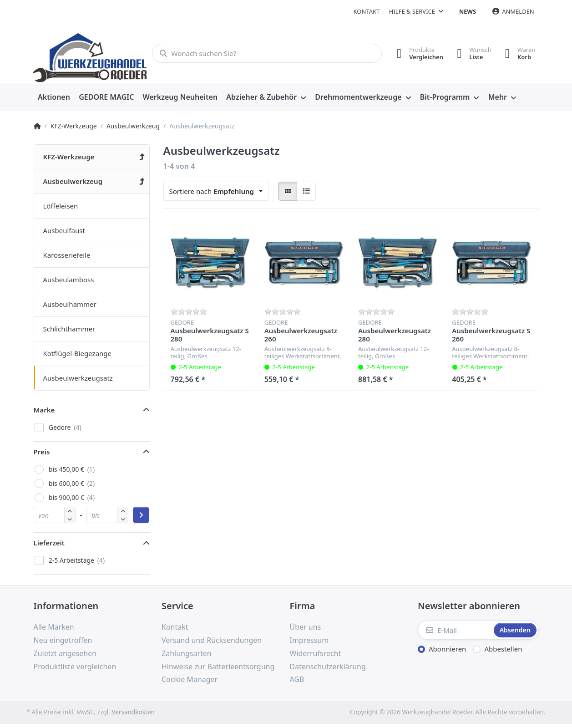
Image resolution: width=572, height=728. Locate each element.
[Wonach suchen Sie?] (267, 53)
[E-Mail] (455, 630)
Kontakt (367, 11)
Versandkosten (133, 712)
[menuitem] (54, 97)
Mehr (498, 97)
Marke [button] (44, 410)
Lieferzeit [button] (49, 543)
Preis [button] (42, 452)
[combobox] (216, 191)
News (468, 11)
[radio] (288, 191)
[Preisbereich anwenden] (141, 515)
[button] (70, 519)
